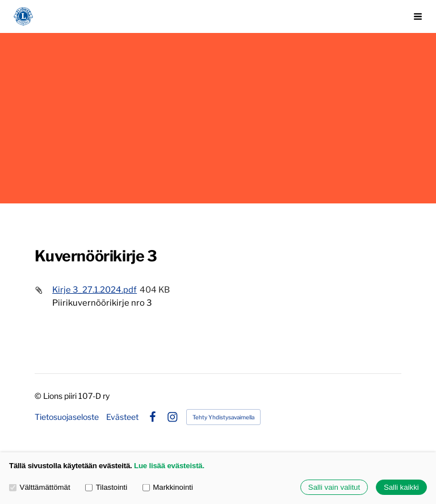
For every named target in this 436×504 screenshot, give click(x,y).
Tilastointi (106, 487)
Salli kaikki (401, 487)
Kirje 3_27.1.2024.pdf (95, 290)
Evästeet (122, 417)
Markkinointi (168, 487)
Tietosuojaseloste (67, 417)
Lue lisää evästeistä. (169, 466)
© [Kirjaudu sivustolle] (39, 396)
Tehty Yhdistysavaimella (223, 417)
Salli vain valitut (334, 487)
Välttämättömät (40, 487)
